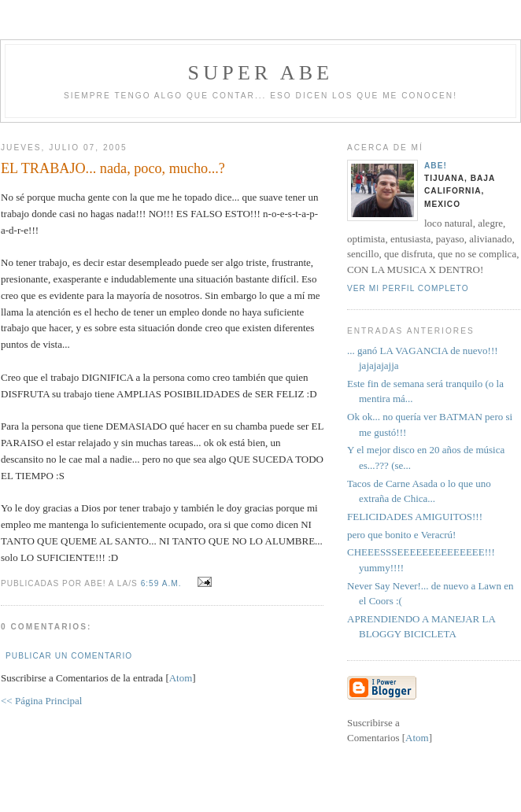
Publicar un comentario (69, 656)
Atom (181, 678)
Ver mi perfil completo (408, 288)
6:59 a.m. (163, 583)
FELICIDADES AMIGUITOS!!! (415, 517)
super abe (261, 73)
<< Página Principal (41, 701)
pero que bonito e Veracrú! (401, 535)
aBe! (436, 166)
